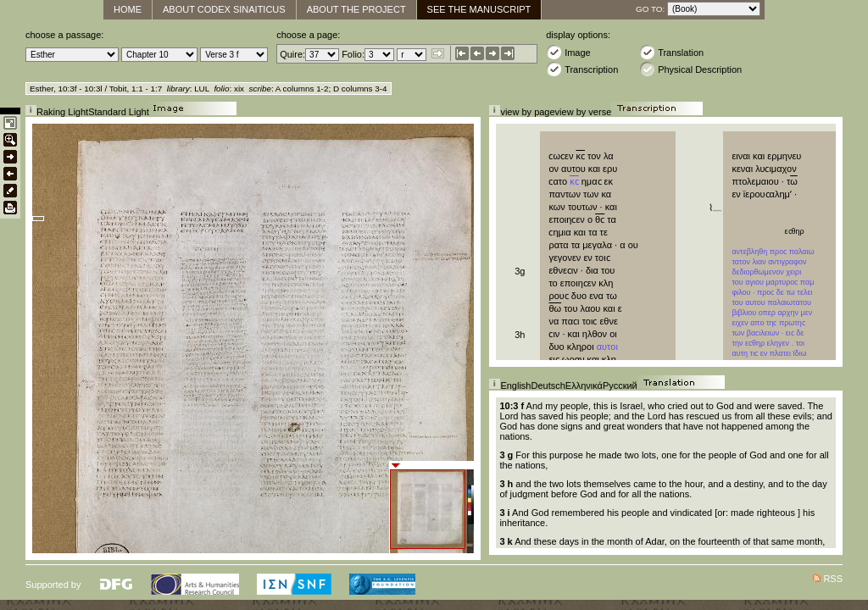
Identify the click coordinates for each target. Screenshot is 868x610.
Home (128, 9)
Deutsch (548, 385)
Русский (620, 385)
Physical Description (690, 69)
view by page (527, 112)
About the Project (356, 9)
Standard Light (119, 112)
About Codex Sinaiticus (224, 9)
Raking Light (62, 112)
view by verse (584, 112)
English (515, 385)
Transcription (582, 69)
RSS (833, 579)
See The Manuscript (479, 9)
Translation (671, 52)
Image (568, 52)
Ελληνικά (584, 385)
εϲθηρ (796, 231)
